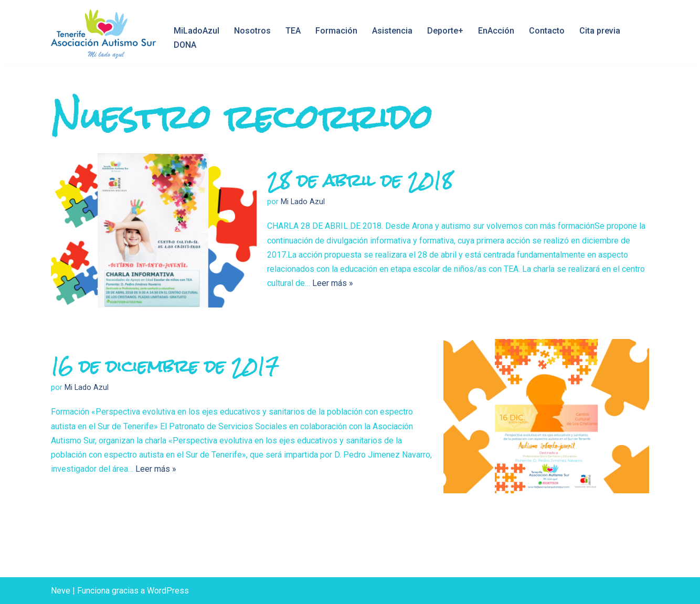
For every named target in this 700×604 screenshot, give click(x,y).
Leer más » (333, 283)
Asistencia (392, 31)
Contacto (547, 31)
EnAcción (496, 31)
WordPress (168, 591)
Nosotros (252, 31)
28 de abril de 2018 (360, 180)
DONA (185, 45)
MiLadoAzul (197, 31)
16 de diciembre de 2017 (165, 366)
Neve (61, 591)
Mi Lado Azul (303, 202)
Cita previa (600, 31)
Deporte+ (445, 31)
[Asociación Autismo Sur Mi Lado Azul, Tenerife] (103, 34)
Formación (336, 31)
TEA (293, 31)
